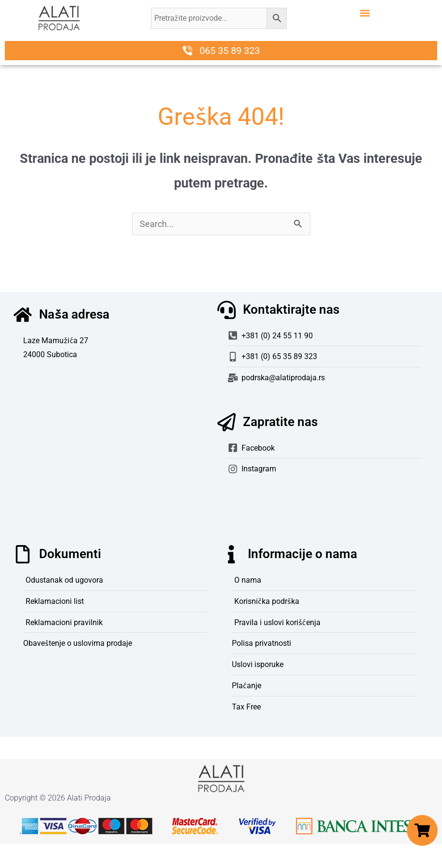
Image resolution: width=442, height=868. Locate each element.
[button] (365, 13)
